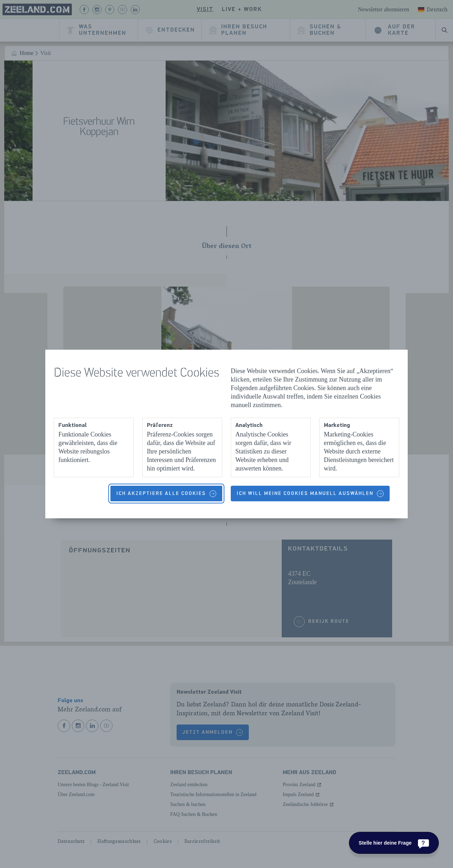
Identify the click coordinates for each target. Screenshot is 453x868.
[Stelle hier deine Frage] (394, 843)
